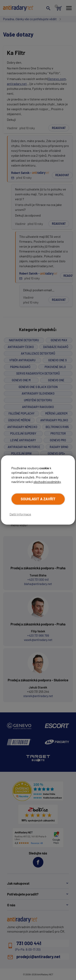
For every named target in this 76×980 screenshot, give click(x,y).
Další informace (20, 514)
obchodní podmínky (47, 482)
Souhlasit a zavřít (38, 499)
